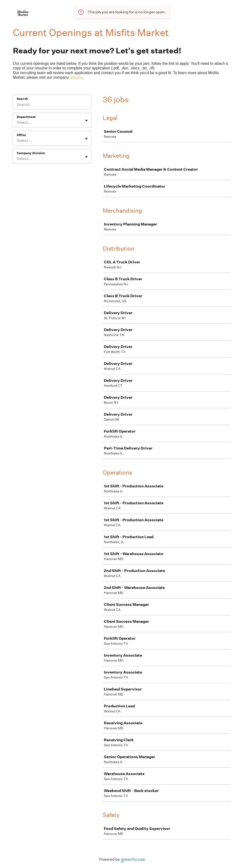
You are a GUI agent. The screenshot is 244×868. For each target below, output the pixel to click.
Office (21, 135)
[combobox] (17, 123)
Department (26, 117)
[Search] (52, 105)
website (76, 77)
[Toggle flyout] (86, 121)
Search (22, 99)
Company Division (31, 153)
